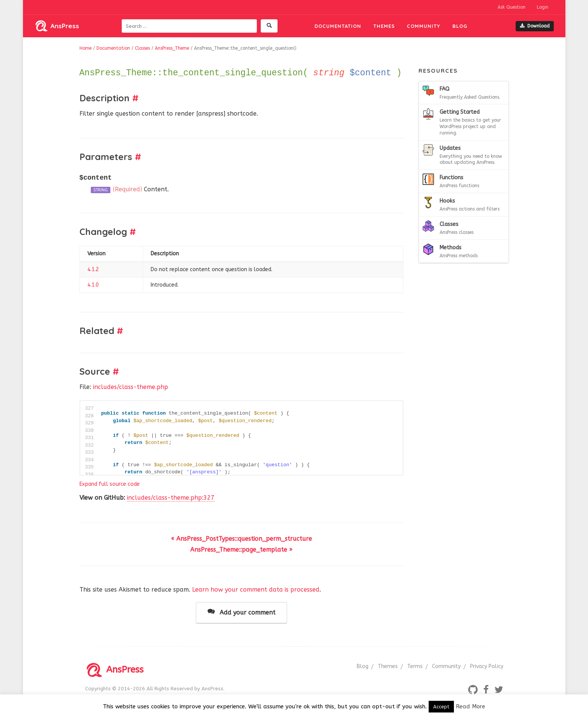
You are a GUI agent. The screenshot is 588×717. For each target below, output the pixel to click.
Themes (384, 26)
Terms (415, 666)
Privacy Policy (487, 666)
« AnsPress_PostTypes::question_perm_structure (241, 539)
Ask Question (512, 7)
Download (535, 26)
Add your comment (241, 612)
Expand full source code (110, 484)
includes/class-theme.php (131, 387)
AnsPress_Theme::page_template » (241, 550)
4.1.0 (93, 285)
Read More (470, 706)
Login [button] (543, 7)
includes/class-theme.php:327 (171, 498)
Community (424, 26)
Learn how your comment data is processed (256, 590)
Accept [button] (441, 707)
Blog (460, 26)
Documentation (338, 26)
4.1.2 (93, 269)
